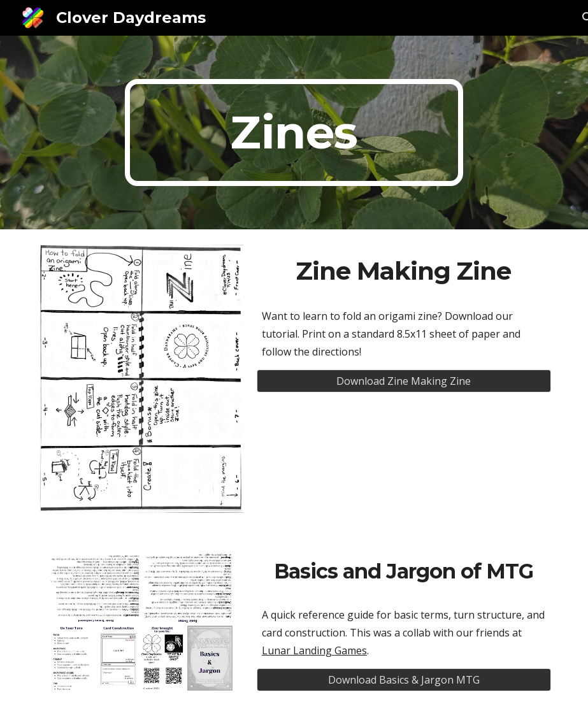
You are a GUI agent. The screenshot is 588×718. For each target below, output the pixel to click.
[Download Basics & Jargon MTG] (404, 680)
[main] (294, 133)
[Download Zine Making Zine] (404, 381)
